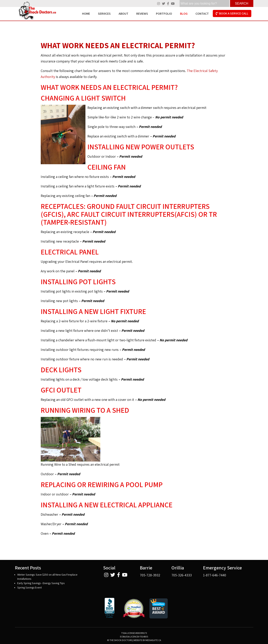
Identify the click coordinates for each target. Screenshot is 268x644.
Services (104, 14)
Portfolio (164, 14)
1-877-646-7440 (215, 575)
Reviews (142, 14)
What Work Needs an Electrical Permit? (118, 45)
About (123, 14)
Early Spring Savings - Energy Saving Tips (41, 583)
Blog (184, 14)
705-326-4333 (182, 575)
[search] (204, 3)
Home (86, 14)
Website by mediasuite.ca (147, 640)
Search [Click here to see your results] (242, 3)
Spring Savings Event (30, 587)
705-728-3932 (150, 575)
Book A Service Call (232, 13)
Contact (202, 14)
